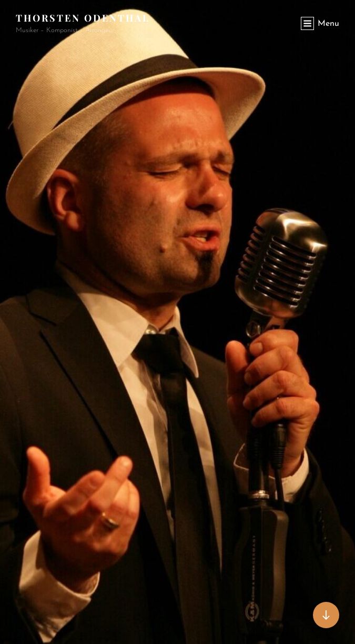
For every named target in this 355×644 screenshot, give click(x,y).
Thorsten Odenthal (83, 18)
